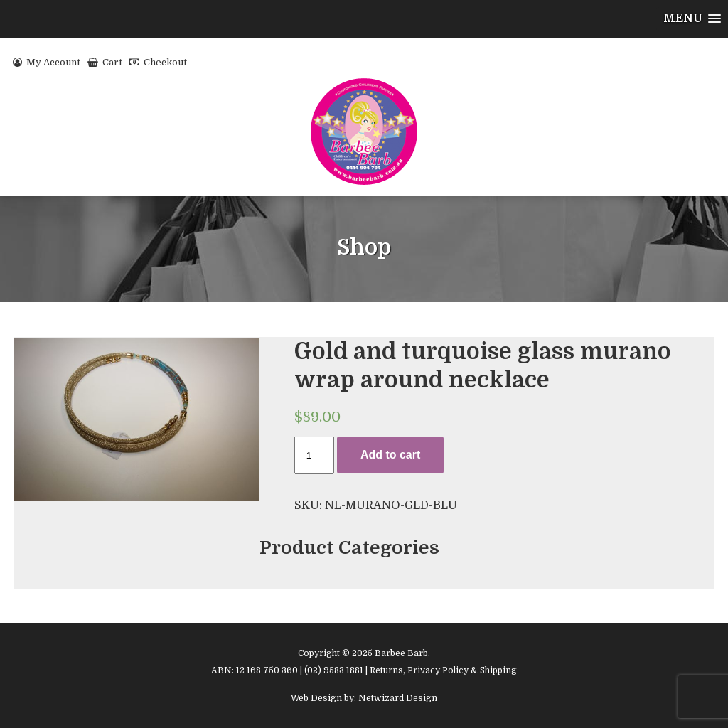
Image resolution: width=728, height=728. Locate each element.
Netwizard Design (398, 698)
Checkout (158, 62)
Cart (105, 62)
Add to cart (390, 455)
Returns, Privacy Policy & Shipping (443, 670)
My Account (47, 62)
